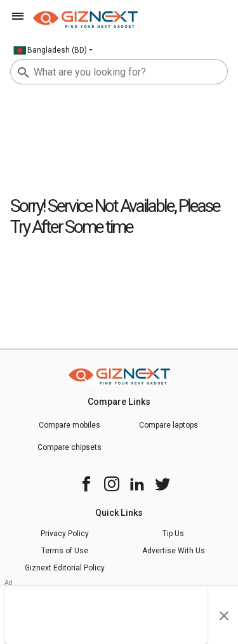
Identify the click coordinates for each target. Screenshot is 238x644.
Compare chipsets (69, 447)
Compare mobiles (69, 425)
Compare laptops (169, 425)
